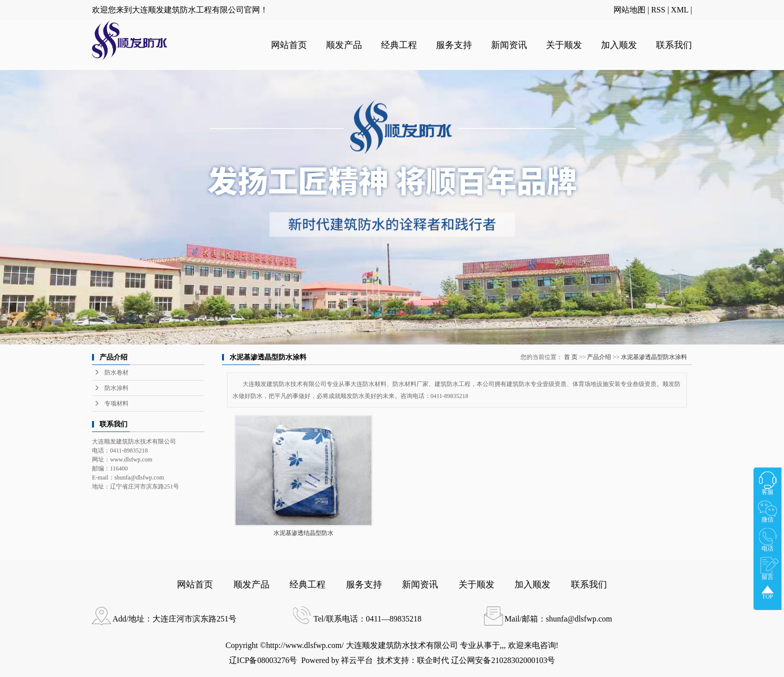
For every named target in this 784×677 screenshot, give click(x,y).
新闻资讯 (509, 45)
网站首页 (289, 45)
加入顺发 (619, 45)
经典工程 (399, 45)
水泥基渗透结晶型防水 (303, 533)
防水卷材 (116, 372)
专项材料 (116, 403)
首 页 (571, 357)
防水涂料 (116, 388)
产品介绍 (599, 357)
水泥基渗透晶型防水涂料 (654, 357)
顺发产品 (344, 45)
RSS (658, 10)
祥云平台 (357, 660)
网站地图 (629, 10)
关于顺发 (564, 45)
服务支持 (454, 45)
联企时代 (433, 660)
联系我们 (674, 45)
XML (680, 10)
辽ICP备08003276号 (263, 660)
